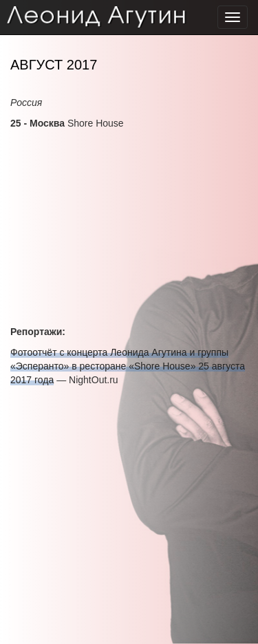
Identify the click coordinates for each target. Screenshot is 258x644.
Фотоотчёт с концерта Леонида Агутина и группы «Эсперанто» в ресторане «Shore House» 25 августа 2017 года (128, 366)
